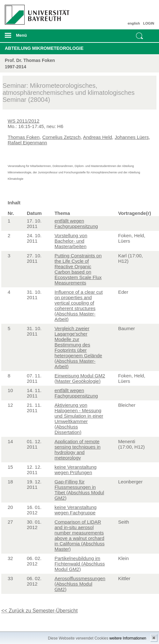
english (134, 23)
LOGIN (149, 23)
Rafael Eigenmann (27, 143)
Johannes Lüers (132, 137)
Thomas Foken (24, 137)
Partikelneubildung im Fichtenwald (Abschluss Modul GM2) (80, 564)
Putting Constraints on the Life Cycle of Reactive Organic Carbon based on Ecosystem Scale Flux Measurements (78, 269)
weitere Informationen (128, 638)
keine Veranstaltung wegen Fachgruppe (76, 510)
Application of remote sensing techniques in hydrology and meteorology (78, 450)
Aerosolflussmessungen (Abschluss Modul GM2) (80, 584)
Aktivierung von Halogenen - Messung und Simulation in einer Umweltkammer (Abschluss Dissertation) (79, 419)
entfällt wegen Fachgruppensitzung (76, 224)
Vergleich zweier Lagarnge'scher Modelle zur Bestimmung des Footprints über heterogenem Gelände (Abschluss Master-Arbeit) (78, 347)
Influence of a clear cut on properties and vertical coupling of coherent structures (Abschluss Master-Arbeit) (79, 306)
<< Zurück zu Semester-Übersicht (39, 611)
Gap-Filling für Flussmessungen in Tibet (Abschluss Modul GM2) (79, 490)
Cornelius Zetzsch (61, 137)
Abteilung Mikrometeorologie (44, 48)
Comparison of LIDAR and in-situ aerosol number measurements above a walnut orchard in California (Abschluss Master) (80, 535)
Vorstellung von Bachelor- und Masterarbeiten (71, 241)
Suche (140, 36)
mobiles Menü (35, 37)
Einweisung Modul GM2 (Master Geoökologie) (80, 378)
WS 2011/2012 (23, 121)
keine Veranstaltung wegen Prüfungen (76, 470)
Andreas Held (98, 137)
